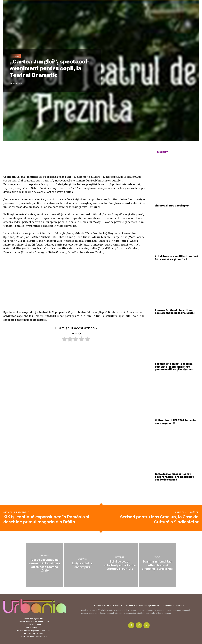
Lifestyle (82, 559)
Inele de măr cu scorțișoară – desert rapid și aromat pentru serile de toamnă (175, 477)
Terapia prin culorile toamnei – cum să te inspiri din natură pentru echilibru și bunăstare (175, 367)
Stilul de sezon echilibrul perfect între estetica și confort (176, 258)
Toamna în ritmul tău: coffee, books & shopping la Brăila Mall (175, 312)
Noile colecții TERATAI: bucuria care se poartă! (175, 422)
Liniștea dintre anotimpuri (172, 206)
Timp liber (44, 558)
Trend (157, 558)
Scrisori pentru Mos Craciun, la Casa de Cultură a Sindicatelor (159, 519)
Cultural (15, 56)
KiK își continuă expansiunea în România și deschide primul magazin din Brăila (46, 519)
